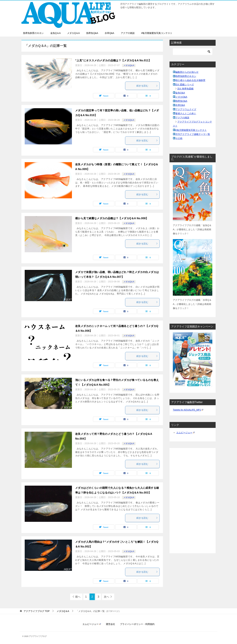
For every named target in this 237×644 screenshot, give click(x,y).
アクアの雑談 (128, 33)
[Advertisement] (193, 501)
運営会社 (110, 624)
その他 (179, 138)
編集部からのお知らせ (187, 72)
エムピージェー (185, 433)
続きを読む (147, 86)
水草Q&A (109, 33)
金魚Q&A (180, 93)
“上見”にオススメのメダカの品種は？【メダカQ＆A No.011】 (113, 60)
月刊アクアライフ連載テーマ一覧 (193, 134)
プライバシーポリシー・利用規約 (137, 624)
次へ (106, 597)
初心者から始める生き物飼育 (190, 80)
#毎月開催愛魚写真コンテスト (157, 33)
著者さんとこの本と (186, 113)
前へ (78, 597)
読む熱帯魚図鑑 (185, 89)
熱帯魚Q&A (92, 33)
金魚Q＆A (55, 33)
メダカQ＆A (73, 33)
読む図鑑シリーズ (185, 85)
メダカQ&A (181, 97)
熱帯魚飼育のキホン (33, 33)
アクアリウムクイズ (186, 109)
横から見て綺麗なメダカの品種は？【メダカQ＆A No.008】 (112, 218)
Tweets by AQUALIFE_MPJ (188, 410)
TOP (37, 611)
